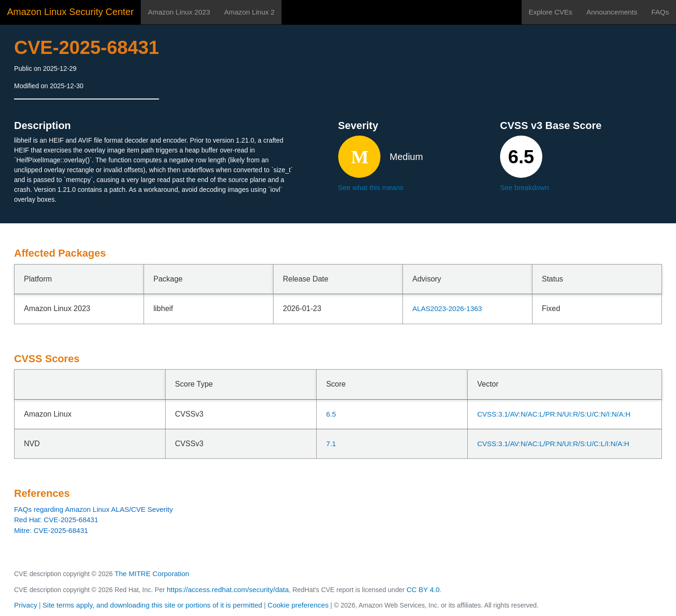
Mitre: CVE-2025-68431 (51, 530)
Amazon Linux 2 (250, 12)
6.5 (331, 414)
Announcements (612, 12)
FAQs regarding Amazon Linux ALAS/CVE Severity (94, 509)
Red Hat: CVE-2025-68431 (56, 520)
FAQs (660, 12)
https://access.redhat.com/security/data (228, 589)
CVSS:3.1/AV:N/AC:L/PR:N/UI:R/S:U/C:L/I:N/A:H (553, 444)
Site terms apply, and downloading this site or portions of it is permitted (152, 605)
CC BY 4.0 (423, 589)
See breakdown (524, 187)
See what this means (371, 187)
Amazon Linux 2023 (179, 12)
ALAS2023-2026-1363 (447, 308)
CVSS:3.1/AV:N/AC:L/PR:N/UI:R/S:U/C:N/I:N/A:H (554, 414)
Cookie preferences (298, 605)
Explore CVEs (551, 12)
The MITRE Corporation (152, 574)
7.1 (331, 444)
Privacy (26, 605)
